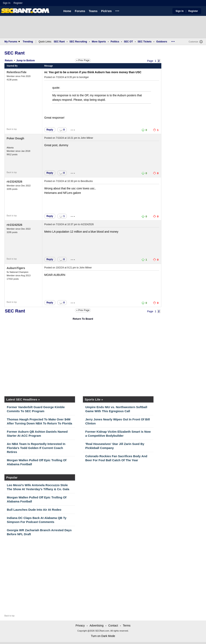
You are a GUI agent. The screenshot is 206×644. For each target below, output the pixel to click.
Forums (80, 11)
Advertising (96, 626)
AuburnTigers (16, 268)
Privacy (80, 626)
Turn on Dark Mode (103, 636)
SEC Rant (59, 42)
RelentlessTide (17, 72)
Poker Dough (15, 138)
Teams (93, 11)
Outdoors (162, 42)
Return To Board (83, 319)
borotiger (84, 77)
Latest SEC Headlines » (23, 399)
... (117, 10)
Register (18, 3)
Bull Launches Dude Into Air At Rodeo (34, 510)
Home (67, 11)
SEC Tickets (145, 42)
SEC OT (128, 42)
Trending (28, 42)
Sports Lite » (94, 399)
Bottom (31, 61)
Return (9, 61)
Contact (113, 626)
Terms (127, 626)
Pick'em (106, 11)
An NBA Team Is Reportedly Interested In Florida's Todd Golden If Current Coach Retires (36, 448)
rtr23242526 (14, 182)
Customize (193, 42)
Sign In (7, 3)
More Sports (99, 42)
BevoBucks (87, 181)
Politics (115, 42)
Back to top (12, 129)
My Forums (12, 42)
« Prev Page (83, 60)
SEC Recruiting (78, 42)
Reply (50, 130)
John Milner (87, 138)
